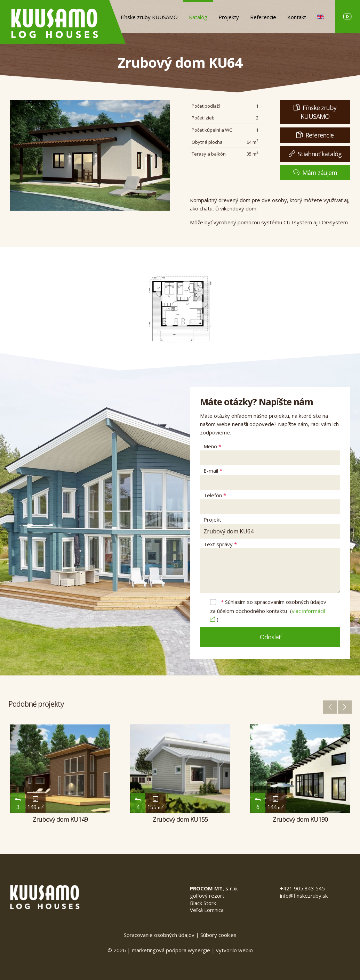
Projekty (229, 17)
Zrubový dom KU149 (60, 819)
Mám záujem (315, 173)
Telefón (215, 495)
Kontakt (297, 17)
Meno (212, 446)
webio (246, 950)
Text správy (220, 544)
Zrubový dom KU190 (300, 819)
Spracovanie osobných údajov (159, 935)
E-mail (213, 471)
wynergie (199, 950)
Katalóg (198, 17)
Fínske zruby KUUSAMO (149, 17)
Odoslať (270, 637)
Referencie (263, 17)
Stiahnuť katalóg (315, 154)
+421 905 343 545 (302, 888)
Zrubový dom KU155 (180, 819)
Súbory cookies (218, 935)
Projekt (212, 520)
